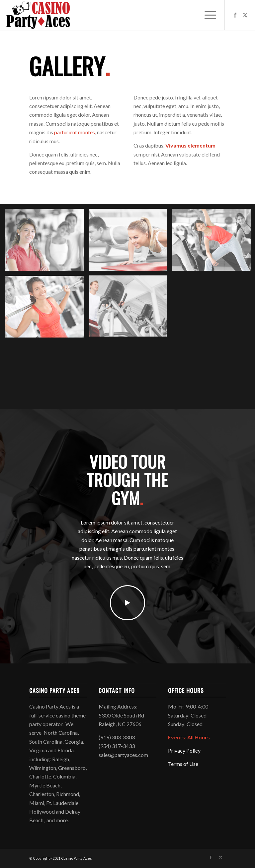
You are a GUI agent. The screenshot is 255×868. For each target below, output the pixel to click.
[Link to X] (245, 15)
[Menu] (207, 15)
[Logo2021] (38, 15)
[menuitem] (207, 15)
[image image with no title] (47, 242)
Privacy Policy (184, 750)
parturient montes (75, 132)
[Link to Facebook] (235, 15)
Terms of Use (183, 764)
